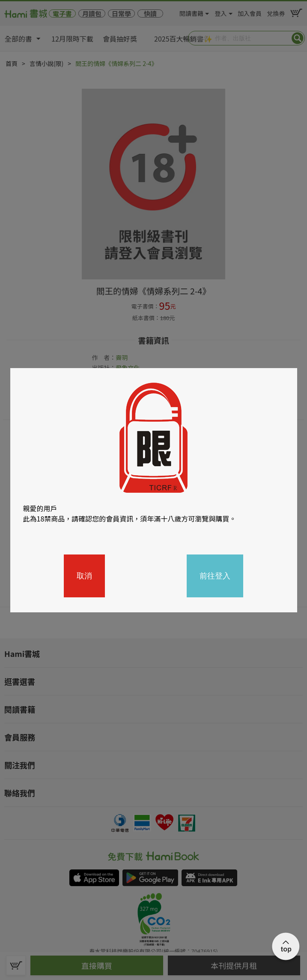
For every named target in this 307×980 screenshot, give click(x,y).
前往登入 (215, 576)
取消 (84, 576)
